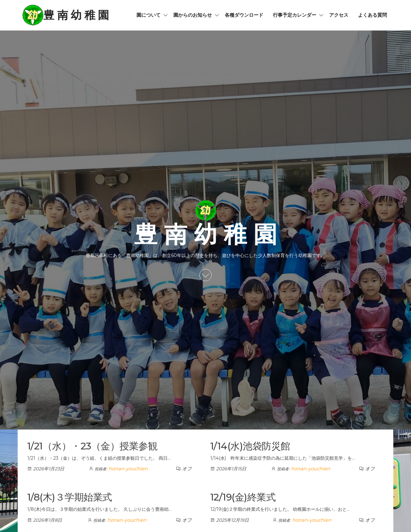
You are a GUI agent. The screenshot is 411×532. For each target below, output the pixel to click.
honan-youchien (128, 469)
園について (149, 15)
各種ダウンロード (244, 15)
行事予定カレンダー (295, 15)
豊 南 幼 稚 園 (76, 15)
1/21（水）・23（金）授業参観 (92, 446)
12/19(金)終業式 (243, 497)
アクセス (339, 15)
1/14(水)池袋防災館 (250, 446)
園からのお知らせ (193, 15)
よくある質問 (372, 15)
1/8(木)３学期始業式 (70, 497)
